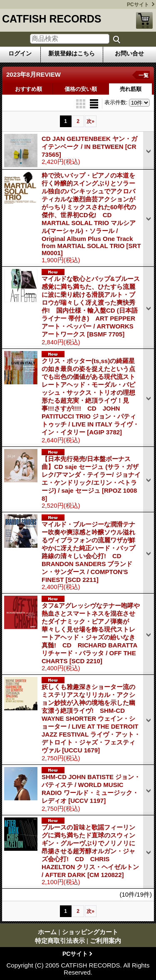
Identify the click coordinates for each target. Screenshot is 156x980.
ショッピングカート (144, 20)
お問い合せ (129, 53)
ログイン (20, 53)
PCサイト (138, 5)
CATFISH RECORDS (52, 19)
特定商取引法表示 (60, 941)
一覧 (144, 75)
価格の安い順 (81, 89)
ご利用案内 (105, 941)
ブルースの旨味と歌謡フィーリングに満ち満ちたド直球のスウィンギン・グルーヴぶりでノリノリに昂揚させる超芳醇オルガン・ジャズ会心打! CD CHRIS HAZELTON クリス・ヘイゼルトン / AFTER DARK (90, 851)
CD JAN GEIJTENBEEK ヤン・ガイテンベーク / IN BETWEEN (89, 147)
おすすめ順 (28, 89)
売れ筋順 (131, 89)
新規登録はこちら (72, 53)
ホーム (47, 932)
